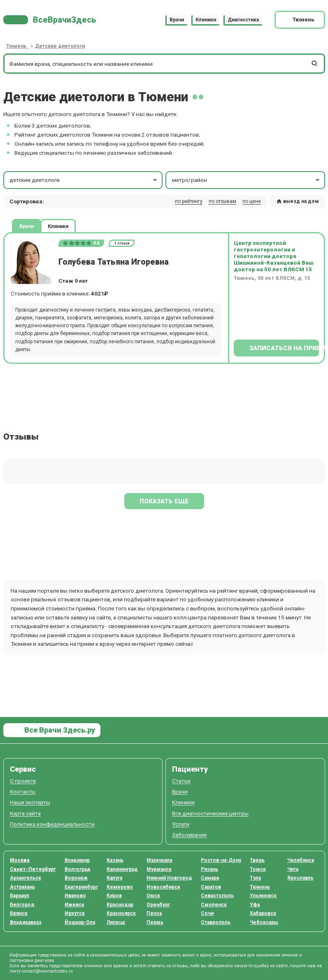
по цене (252, 201)
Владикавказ (26, 922)
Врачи (177, 20)
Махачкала (159, 860)
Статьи (181, 781)
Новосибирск (163, 887)
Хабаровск (263, 913)
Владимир (77, 860)
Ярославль (300, 878)
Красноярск (121, 913)
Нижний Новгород (169, 878)
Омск (153, 896)
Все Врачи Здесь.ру (59, 730)
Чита (293, 869)
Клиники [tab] (58, 226)
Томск (258, 869)
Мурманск (159, 869)
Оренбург (158, 905)
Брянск (19, 913)
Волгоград (78, 869)
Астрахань (22, 887)
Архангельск (26, 878)
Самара (210, 878)
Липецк (116, 922)
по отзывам (222, 201)
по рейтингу (189, 201)
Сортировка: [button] (27, 201)
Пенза (154, 913)
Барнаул (20, 896)
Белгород (22, 905)
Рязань (209, 869)
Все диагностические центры (210, 814)
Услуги (181, 824)
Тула (255, 878)
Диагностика (243, 20)
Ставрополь (216, 922)
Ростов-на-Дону (221, 860)
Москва (20, 860)
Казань (115, 860)
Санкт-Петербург (33, 869)
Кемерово (120, 887)
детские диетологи (84, 180)
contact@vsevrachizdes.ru (47, 971)
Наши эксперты (30, 802)
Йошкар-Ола (80, 922)
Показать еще (164, 501)
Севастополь (217, 896)
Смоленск (214, 905)
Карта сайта (25, 814)
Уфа (255, 905)
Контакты (23, 792)
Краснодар (120, 905)
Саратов (211, 887)
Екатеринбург (81, 887)
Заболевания (189, 835)
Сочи (207, 913)
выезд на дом (298, 201)
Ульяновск (263, 896)
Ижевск (74, 905)
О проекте (23, 781)
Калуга (114, 878)
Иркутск (75, 913)
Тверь (257, 860)
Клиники (206, 20)
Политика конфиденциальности (52, 824)
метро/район (247, 180)
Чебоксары (264, 922)
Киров (114, 896)
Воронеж (76, 878)
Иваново (75, 896)
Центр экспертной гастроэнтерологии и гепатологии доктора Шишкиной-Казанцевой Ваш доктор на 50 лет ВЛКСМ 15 (273, 256)
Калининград (122, 869)
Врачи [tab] (27, 226)
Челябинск (301, 860)
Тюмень (260, 887)
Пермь (155, 922)
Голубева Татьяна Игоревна (114, 262)
